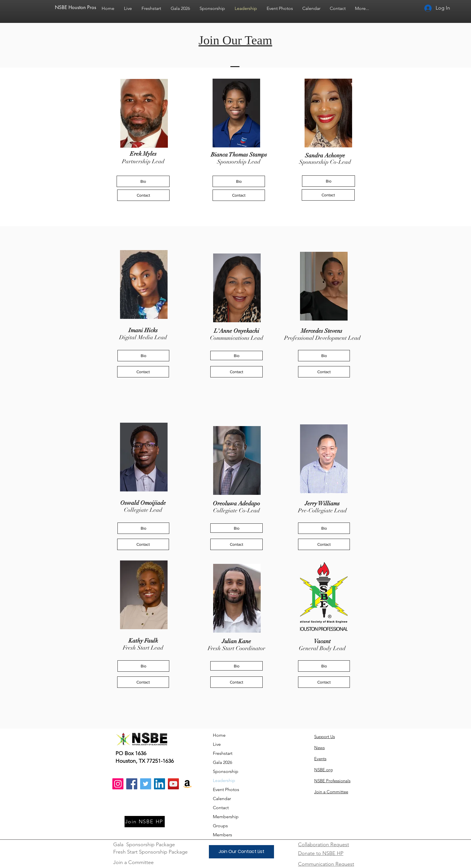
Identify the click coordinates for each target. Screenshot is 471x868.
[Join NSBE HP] (145, 822)
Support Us (325, 737)
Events (320, 759)
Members (222, 835)
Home (219, 735)
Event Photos (226, 789)
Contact (221, 808)
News (319, 748)
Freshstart (223, 753)
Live (217, 744)
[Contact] (143, 195)
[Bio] (143, 181)
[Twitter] (146, 784)
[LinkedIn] (160, 784)
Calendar (222, 799)
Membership (226, 817)
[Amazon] (187, 784)
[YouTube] (173, 784)
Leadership (224, 780)
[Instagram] (118, 784)
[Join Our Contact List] (241, 852)
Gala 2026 (222, 762)
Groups (220, 826)
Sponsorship (226, 771)
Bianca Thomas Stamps (239, 155)
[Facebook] (132, 784)
